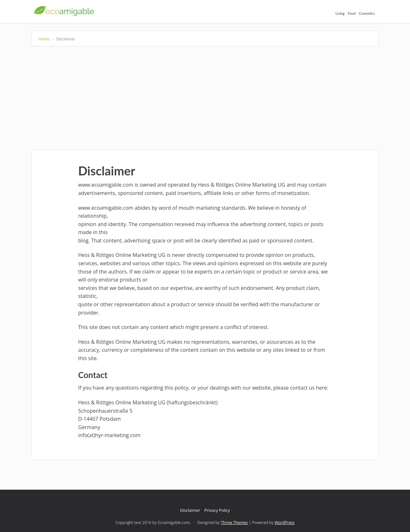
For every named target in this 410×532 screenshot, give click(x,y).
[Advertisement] (205, 94)
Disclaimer (190, 510)
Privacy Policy (217, 510)
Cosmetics (367, 13)
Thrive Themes (234, 523)
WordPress (284, 523)
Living (340, 13)
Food (352, 13)
